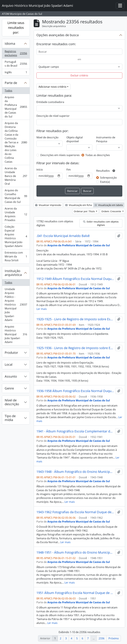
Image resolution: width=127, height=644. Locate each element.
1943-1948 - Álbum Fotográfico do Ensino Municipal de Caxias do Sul (75, 472)
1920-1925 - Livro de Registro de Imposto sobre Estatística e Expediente (75, 319)
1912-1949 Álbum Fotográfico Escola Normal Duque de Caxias (75, 279)
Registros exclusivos (16, 53)
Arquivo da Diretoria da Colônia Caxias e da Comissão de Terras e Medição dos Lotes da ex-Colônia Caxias (16, 142)
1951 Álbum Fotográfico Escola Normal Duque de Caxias (75, 593)
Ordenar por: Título (85, 211)
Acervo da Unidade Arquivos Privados (16, 214)
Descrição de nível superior (53, 116)
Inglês (16, 73)
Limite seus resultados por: (16, 28)
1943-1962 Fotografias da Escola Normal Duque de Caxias (75, 512)
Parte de (11, 83)
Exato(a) (105, 182)
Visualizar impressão (48, 205)
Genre (9, 388)
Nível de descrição (12, 402)
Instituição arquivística (13, 273)
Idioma (10, 44)
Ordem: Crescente (112, 211)
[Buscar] (79, 52)
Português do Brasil (16, 64)
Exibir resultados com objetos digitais (101, 223)
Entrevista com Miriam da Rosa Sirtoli (16, 256)
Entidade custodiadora (50, 102)
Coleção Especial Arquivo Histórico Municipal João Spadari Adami (16, 236)
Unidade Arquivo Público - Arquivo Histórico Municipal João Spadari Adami (16, 305)
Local (9, 364)
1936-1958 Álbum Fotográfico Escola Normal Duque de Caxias (75, 391)
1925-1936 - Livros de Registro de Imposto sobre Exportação (75, 348)
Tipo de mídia (10, 418)
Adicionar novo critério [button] (52, 87)
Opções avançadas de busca (58, 35)
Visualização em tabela (109, 205)
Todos (8, 91)
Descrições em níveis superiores (60, 155)
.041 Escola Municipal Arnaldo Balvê (63, 236)
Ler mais (42, 309)
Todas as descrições (98, 155)
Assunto (11, 376)
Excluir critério (79, 75)
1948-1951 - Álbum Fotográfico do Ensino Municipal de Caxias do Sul (75, 552)
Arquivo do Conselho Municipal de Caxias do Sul (16, 196)
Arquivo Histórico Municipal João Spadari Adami (16, 334)
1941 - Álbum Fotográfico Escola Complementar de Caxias (75, 431)
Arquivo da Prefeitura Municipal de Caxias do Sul (16, 107)
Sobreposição (108, 178)
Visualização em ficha (79, 205)
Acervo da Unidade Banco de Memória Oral (16, 176)
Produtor (11, 353)
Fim (69, 170)
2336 (102, 638)
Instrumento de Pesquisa (106, 139)
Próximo (114, 638)
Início (40, 170)
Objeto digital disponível (75, 139)
